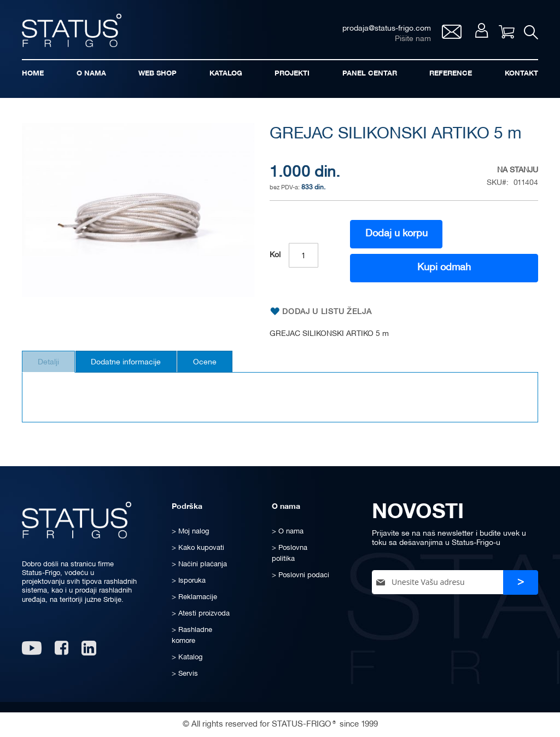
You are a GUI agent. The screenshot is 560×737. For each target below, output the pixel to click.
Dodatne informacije (138, 368)
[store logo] (77, 32)
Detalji (52, 368)
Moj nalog (478, 34)
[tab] (52, 367)
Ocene (224, 368)
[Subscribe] (521, 582)
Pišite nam (409, 41)
